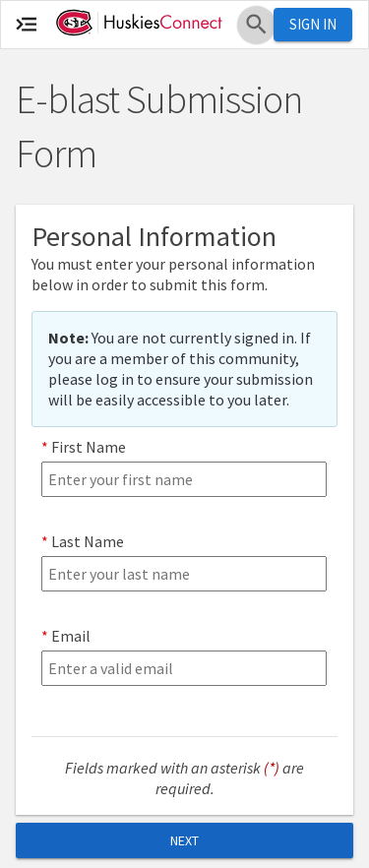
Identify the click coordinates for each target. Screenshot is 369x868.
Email (71, 636)
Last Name (88, 541)
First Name (89, 447)
